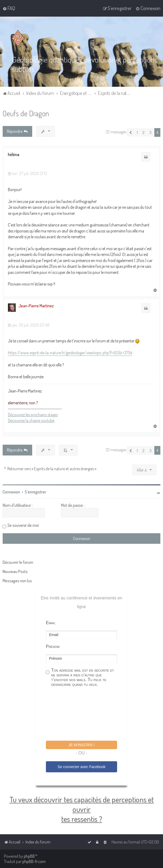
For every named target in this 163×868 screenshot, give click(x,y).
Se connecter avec (81, 767)
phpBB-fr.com (34, 861)
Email (51, 623)
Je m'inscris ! (81, 745)
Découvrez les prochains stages (33, 414)
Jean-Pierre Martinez (36, 306)
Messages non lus (17, 581)
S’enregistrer (35, 492)
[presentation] (86, 715)
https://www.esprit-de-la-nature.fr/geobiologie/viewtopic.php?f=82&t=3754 (70, 353)
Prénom (53, 646)
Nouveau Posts (15, 571)
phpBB (29, 856)
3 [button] (150, 132)
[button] (131, 132)
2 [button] (144, 132)
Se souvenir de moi (23, 525)
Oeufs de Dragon (26, 113)
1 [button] (137, 132)
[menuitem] (9, 8)
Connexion (11, 492)
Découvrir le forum (18, 562)
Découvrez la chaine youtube (31, 420)
